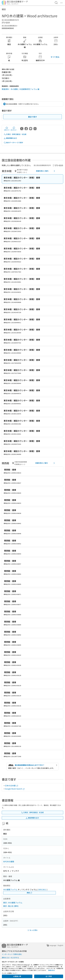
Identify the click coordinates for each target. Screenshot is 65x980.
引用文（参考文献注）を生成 (15, 134)
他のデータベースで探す (13, 143)
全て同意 (49, 976)
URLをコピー (14, 129)
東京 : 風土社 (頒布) (11, 906)
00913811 (42, 889)
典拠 (30, 893)
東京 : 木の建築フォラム (13, 903)
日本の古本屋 (12, 786)
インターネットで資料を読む (12, 954)
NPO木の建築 (9, 862)
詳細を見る (51, 970)
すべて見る (55, 57)
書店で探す (32, 117)
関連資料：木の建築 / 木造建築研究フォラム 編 (21, 89)
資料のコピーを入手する (10, 958)
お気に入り (7, 129)
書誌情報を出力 (10, 138)
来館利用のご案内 (46, 171)
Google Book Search (15, 789)
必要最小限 (17, 976)
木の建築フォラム (10, 889)
